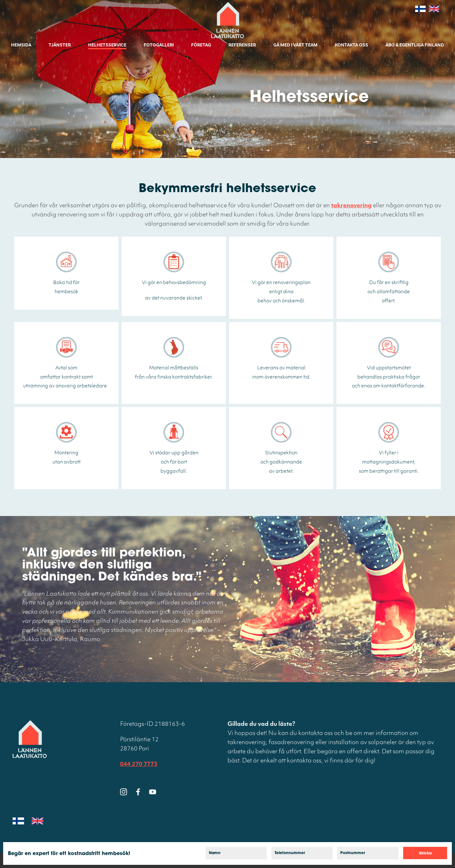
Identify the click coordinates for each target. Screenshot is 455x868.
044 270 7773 (139, 765)
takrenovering (351, 206)
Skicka (425, 853)
